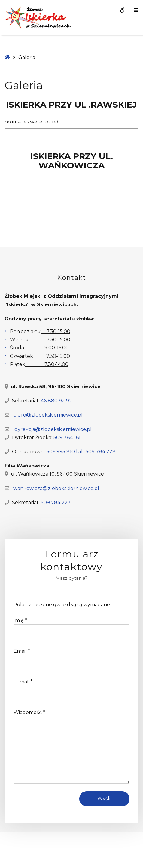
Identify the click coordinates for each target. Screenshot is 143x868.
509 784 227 (56, 503)
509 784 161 (67, 437)
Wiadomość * (29, 712)
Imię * (20, 620)
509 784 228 (101, 452)
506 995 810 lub (66, 452)
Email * (22, 651)
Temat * (23, 682)
